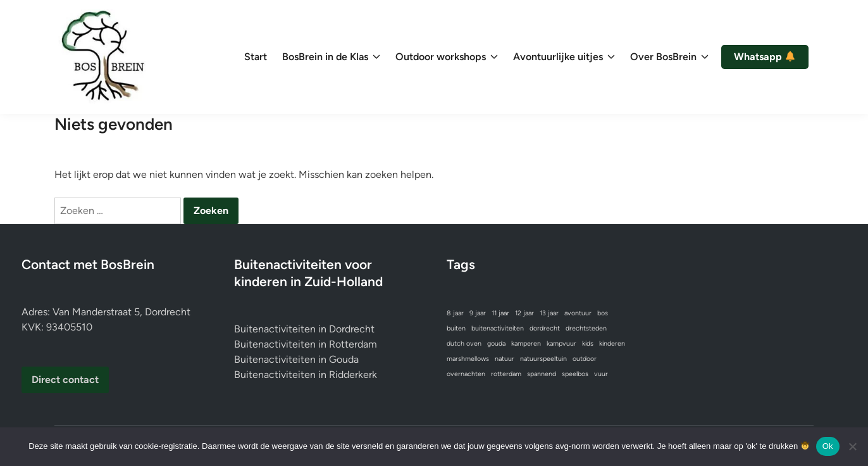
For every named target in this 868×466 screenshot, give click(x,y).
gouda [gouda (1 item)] (496, 343)
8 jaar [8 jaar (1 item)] (455, 313)
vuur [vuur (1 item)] (601, 374)
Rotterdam (353, 344)
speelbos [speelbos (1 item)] (575, 374)
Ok (828, 446)
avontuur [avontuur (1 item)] (578, 313)
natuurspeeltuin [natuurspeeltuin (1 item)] (543, 359)
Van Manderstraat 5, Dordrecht (121, 312)
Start (256, 57)
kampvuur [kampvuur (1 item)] (561, 343)
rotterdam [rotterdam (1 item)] (506, 374)
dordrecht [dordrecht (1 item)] (545, 328)
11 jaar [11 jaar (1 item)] (500, 313)
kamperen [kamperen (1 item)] (526, 343)
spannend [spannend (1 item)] (542, 374)
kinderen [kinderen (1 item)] (612, 343)
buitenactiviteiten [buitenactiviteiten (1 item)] (498, 328)
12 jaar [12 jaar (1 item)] (524, 313)
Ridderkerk (353, 375)
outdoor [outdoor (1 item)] (585, 359)
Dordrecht (352, 329)
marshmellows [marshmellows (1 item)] (468, 359)
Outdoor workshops (447, 57)
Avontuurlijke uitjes (564, 57)
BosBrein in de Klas (331, 57)
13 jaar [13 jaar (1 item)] (549, 313)
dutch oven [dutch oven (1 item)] (464, 343)
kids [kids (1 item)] (588, 343)
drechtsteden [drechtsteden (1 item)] (586, 328)
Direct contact (65, 380)
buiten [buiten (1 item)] (456, 328)
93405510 (69, 327)
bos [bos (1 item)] (603, 313)
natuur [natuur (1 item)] (505, 359)
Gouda (344, 359)
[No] (852, 446)
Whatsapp (765, 57)
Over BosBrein (669, 57)
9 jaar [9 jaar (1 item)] (478, 313)
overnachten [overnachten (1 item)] (466, 374)
